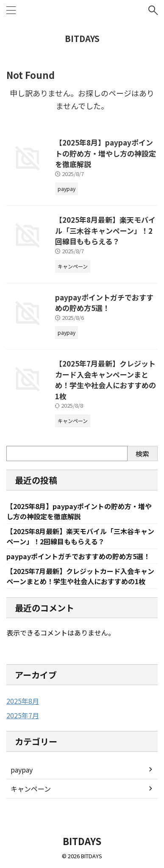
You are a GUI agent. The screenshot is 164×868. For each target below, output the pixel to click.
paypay (22, 770)
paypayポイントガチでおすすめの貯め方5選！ (104, 303)
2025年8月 (23, 701)
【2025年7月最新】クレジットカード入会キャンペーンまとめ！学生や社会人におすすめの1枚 (106, 380)
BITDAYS (82, 38)
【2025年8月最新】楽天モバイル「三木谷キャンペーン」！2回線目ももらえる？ (105, 230)
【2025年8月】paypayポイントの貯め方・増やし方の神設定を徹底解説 (106, 153)
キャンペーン (31, 789)
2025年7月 (23, 715)
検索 (142, 454)
